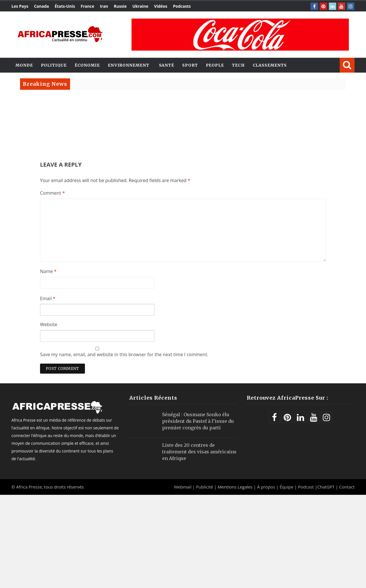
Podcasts (182, 6)
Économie (87, 65)
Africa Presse (29, 487)
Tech (238, 65)
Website (49, 324)
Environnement (129, 65)
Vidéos (161, 6)
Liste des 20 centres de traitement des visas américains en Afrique (199, 452)
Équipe (287, 487)
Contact (347, 487)
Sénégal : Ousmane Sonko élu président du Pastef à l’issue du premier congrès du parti (198, 421)
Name (48, 271)
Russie (120, 6)
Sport (190, 65)
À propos (266, 487)
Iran (104, 6)
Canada (41, 6)
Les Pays (20, 6)
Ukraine (140, 6)
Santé (167, 65)
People (215, 65)
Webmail (183, 487)
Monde (24, 65)
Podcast (306, 487)
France (87, 6)
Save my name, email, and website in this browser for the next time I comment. (124, 354)
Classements (270, 65)
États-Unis (65, 6)
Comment (52, 193)
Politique (54, 65)
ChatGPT (326, 487)
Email (48, 298)
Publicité (205, 487)
